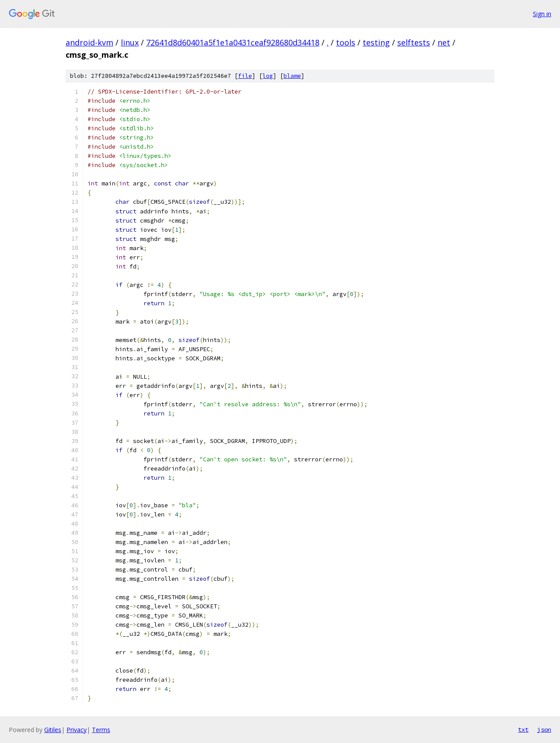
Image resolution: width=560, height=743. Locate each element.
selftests (414, 42)
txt (523, 729)
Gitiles (53, 730)
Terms (101, 730)
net (444, 42)
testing (376, 42)
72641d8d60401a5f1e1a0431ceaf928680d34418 (233, 42)
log (268, 76)
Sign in (542, 14)
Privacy (77, 730)
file (245, 76)
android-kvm (89, 42)
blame (292, 76)
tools (346, 42)
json (544, 729)
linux (130, 42)
